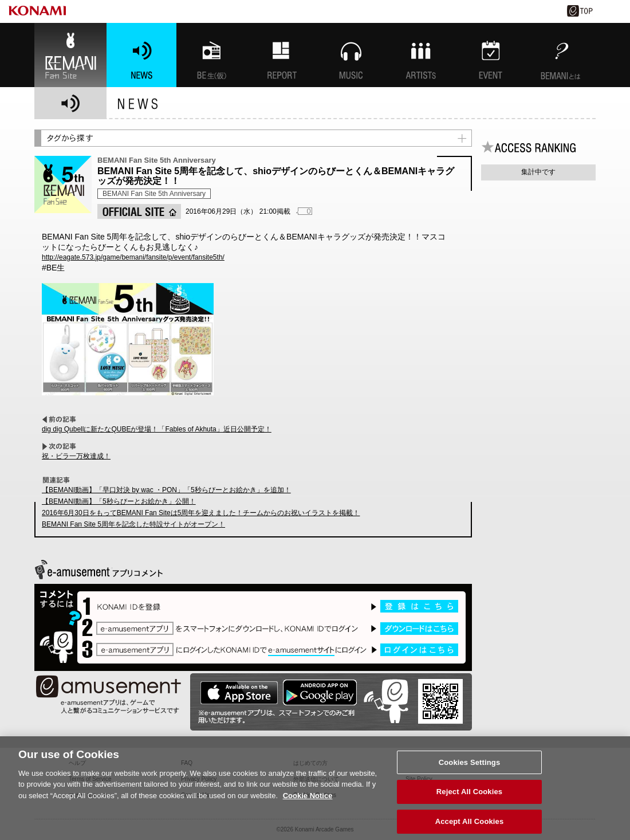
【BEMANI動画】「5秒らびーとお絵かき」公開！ (119, 501)
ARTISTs (421, 55)
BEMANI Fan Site (70, 55)
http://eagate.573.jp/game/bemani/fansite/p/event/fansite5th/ (133, 257)
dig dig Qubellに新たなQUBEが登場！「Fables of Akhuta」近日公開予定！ (157, 429)
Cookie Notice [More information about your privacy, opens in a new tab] (308, 802)
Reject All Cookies (469, 799)
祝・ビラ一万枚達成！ (76, 456)
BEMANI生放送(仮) (211, 55)
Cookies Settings (470, 769)
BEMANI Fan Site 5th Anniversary (154, 194)
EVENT (491, 55)
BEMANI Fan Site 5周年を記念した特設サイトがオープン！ (133, 524)
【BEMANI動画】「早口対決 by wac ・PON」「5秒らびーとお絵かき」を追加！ (166, 490)
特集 (281, 55)
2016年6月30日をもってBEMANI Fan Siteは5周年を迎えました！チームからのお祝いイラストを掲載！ (201, 513)
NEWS (141, 55)
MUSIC (351, 55)
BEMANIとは (561, 55)
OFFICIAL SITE (139, 211)
